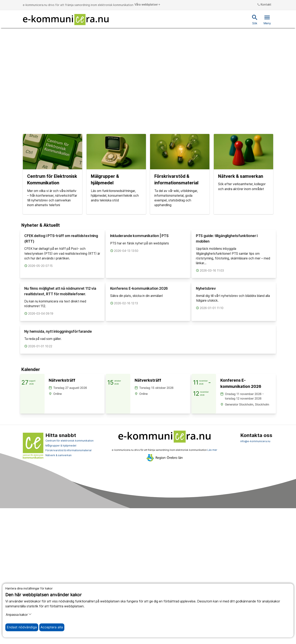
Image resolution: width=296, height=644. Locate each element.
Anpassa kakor (19, 615)
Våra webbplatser (148, 5)
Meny (267, 19)
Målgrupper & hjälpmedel (61, 581)
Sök (255, 19)
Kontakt (264, 5)
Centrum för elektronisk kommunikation (69, 576)
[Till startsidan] (66, 20)
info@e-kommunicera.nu (255, 577)
